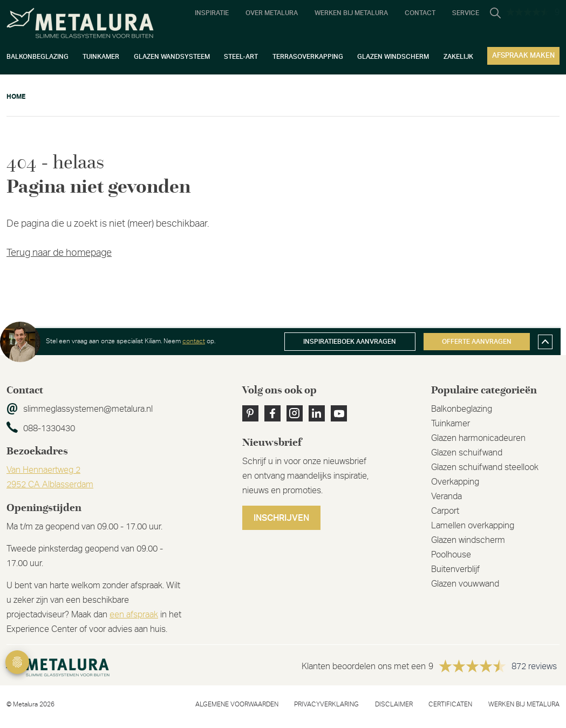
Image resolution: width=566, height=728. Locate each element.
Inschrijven (281, 518)
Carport (445, 511)
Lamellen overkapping (473, 526)
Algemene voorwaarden (237, 704)
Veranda (446, 496)
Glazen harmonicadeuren (478, 438)
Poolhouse (451, 555)
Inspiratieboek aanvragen (350, 342)
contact (194, 341)
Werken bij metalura (524, 704)
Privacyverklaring (326, 704)
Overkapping (455, 482)
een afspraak (134, 615)
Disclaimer (394, 704)
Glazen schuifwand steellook (485, 467)
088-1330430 (49, 428)
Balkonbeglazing (462, 409)
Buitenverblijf (455, 569)
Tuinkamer (451, 424)
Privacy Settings (17, 662)
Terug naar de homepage (59, 253)
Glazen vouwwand (465, 584)
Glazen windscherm (468, 540)
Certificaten (450, 704)
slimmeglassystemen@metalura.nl (88, 409)
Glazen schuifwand (467, 453)
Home (16, 97)
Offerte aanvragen (477, 342)
